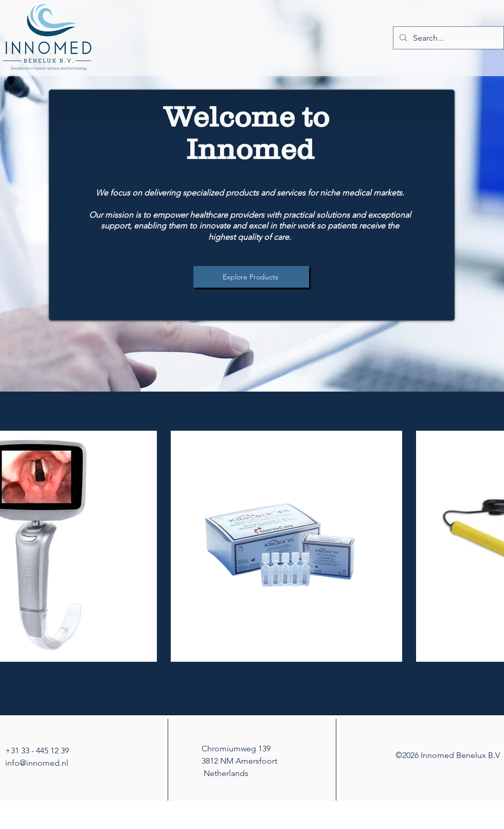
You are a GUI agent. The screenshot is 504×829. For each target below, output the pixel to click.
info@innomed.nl (37, 763)
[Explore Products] (251, 277)
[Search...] (447, 38)
